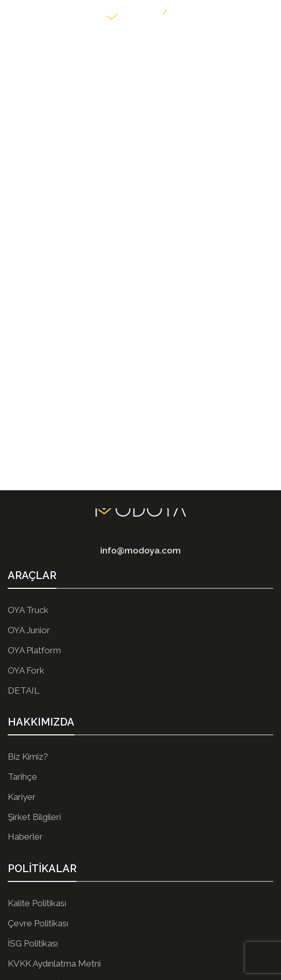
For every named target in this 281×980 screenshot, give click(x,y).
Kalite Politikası (37, 903)
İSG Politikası (33, 943)
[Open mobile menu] (13, 15)
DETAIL (24, 690)
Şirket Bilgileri (34, 817)
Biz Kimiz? (28, 757)
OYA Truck (28, 610)
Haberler (25, 837)
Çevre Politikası (38, 923)
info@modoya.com (140, 556)
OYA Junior (29, 630)
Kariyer (22, 797)
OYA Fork (26, 670)
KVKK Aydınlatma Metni (54, 963)
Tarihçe (22, 777)
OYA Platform (34, 650)
